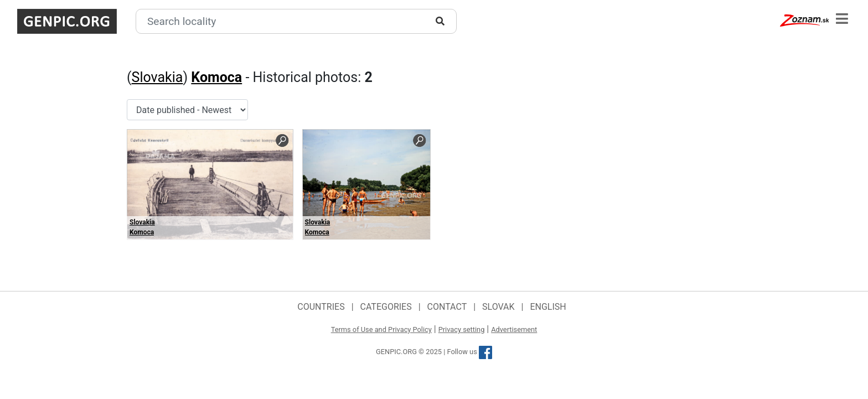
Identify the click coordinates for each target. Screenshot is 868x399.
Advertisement (514, 329)
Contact (447, 307)
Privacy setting (462, 329)
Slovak (498, 307)
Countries (321, 307)
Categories (386, 307)
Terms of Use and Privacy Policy (381, 329)
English (548, 307)
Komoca (216, 77)
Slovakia (157, 77)
